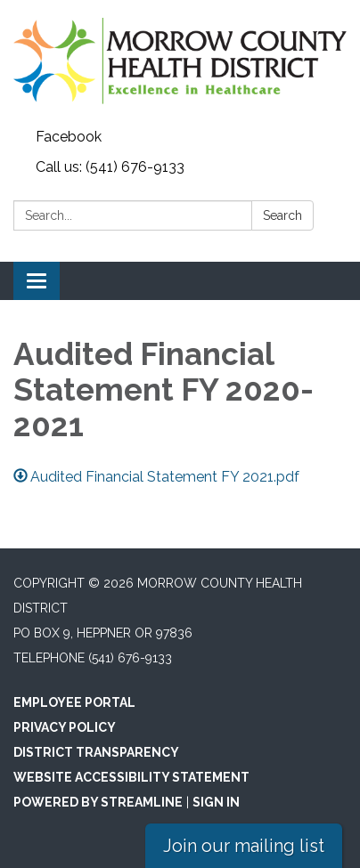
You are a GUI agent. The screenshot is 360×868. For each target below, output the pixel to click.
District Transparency (96, 752)
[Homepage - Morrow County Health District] (180, 61)
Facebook (69, 137)
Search (282, 215)
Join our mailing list (244, 846)
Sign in (216, 802)
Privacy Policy (65, 727)
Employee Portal (74, 702)
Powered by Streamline (98, 802)
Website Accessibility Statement (131, 777)
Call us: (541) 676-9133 (110, 167)
